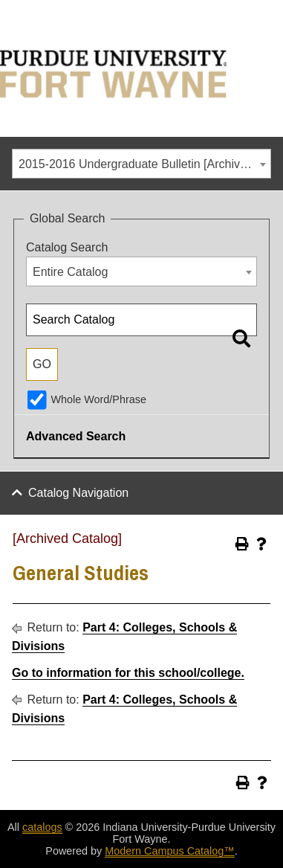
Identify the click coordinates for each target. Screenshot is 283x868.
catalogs (42, 827)
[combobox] (141, 164)
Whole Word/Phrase (98, 399)
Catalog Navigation (78, 493)
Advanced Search (76, 436)
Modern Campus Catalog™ (169, 851)
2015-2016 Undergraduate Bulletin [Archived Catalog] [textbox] (144, 164)
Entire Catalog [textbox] (70, 272)
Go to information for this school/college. (128, 673)
